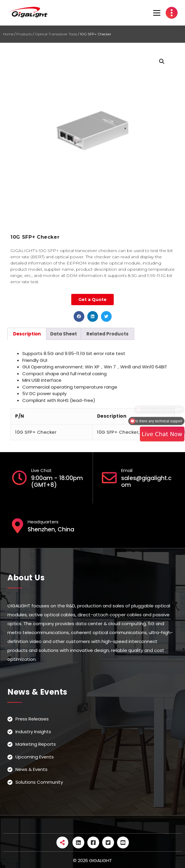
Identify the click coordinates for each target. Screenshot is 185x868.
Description (27, 334)
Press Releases (32, 719)
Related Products (107, 334)
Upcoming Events (35, 757)
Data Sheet (64, 334)
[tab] (27, 334)
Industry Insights (33, 732)
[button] (79, 316)
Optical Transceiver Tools (56, 34)
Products (24, 34)
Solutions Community (39, 782)
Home (8, 34)
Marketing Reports (36, 744)
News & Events (31, 769)
